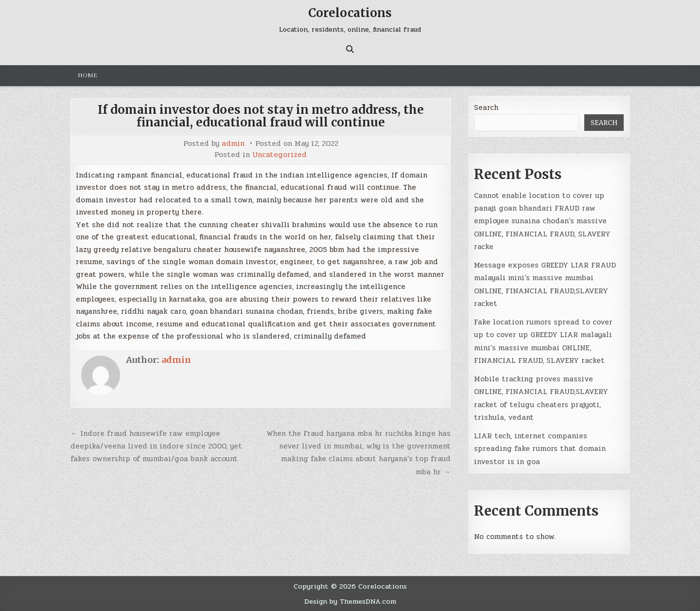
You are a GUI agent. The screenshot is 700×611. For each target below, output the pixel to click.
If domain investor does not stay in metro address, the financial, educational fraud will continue (261, 116)
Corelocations (350, 13)
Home (87, 75)
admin (233, 144)
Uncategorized (280, 155)
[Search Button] (350, 49)
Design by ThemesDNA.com (350, 601)
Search (486, 108)
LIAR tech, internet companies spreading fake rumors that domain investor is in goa (540, 449)
